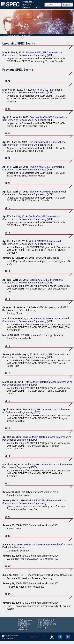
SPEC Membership (12, 35)
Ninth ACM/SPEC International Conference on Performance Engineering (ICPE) (32, 243)
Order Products (24, 624)
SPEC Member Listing (47, 624)
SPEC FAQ (42, 628)
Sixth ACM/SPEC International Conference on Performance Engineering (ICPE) (35, 356)
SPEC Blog (22, 626)
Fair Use (41, 637)
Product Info (23, 622)
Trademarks (36, 637)
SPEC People (43, 626)
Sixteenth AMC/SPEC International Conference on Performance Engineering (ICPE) (32, 54)
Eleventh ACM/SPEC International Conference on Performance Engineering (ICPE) (34, 193)
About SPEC (27, 35)
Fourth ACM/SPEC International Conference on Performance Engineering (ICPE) (36, 411)
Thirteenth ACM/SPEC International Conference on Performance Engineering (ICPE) (34, 143)
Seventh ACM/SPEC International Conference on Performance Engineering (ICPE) (36, 320)
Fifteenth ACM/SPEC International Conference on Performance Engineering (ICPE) (32, 91)
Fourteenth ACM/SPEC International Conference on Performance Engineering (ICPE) (35, 119)
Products (27, 2)
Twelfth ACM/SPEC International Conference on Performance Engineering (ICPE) (33, 168)
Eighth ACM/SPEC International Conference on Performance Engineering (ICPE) (33, 281)
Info (37, 7)
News (25, 7)
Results (27, 5)
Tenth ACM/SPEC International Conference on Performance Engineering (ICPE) (32, 218)
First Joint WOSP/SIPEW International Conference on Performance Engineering (34, 502)
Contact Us (23, 630)
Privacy (30, 637)
